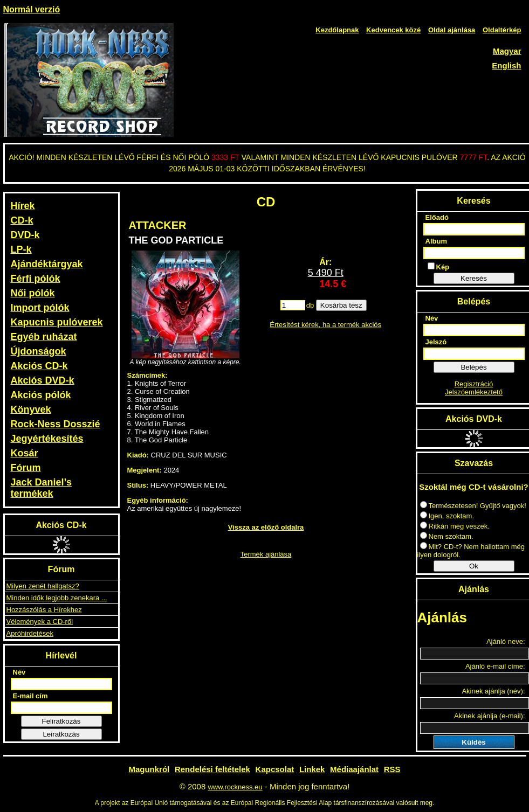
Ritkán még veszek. (455, 526)
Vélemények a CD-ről (40, 622)
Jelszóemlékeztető (474, 392)
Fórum (26, 468)
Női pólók (33, 293)
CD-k (22, 220)
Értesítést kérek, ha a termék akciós (325, 325)
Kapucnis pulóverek (57, 322)
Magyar (507, 51)
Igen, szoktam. (447, 516)
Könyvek (31, 410)
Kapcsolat (275, 769)
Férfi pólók (36, 279)
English (506, 65)
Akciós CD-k (39, 366)
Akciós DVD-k (43, 380)
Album (436, 241)
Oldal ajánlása (452, 30)
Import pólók (40, 308)
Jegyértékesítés (47, 439)
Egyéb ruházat (44, 337)
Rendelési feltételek (212, 769)
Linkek (312, 769)
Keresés (474, 278)
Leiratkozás (61, 734)
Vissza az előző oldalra (266, 527)
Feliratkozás (61, 721)
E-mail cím (30, 696)
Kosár (25, 453)
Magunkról (149, 769)
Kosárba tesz (341, 305)
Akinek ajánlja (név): (493, 691)
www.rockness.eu (235, 787)
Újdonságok (39, 351)
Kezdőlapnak (337, 30)
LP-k (21, 249)
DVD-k (25, 235)
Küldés (473, 742)
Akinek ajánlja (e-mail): (490, 716)
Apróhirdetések (30, 633)
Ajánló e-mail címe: (495, 666)
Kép (439, 267)
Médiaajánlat (354, 769)
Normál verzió (32, 9)
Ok (474, 566)
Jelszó (436, 342)
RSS (392, 769)
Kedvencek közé (393, 30)
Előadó (437, 217)
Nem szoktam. (447, 536)
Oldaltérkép (502, 30)
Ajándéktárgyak (47, 264)
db (310, 305)
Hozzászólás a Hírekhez (44, 610)
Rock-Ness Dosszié (56, 424)
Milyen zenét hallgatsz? (43, 586)
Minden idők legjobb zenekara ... (57, 598)
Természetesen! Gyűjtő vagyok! (473, 506)
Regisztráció (474, 384)
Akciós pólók (41, 395)
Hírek (23, 206)
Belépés (473, 367)
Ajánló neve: (506, 641)
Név (19, 672)
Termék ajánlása (266, 554)
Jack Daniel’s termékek (41, 488)
